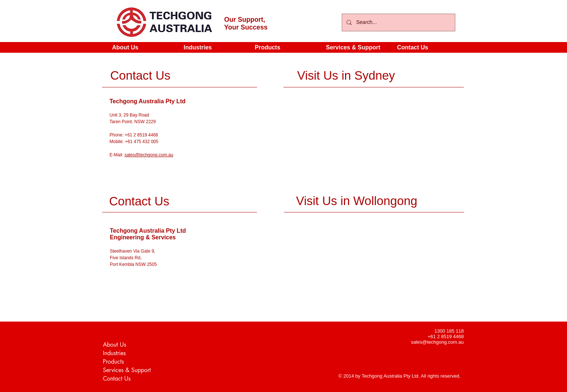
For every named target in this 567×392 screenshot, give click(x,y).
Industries (114, 353)
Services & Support (127, 370)
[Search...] (398, 22)
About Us (114, 345)
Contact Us (117, 379)
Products (113, 362)
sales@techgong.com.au (149, 155)
